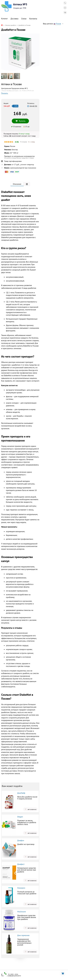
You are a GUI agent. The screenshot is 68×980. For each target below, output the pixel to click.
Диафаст (21, 864)
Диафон (21, 840)
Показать (5, 93)
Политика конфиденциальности (11, 976)
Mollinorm (22, 912)
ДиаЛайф (21, 793)
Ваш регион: (54, 24)
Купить (20, 121)
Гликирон (21, 888)
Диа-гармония (23, 935)
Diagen (20, 817)
